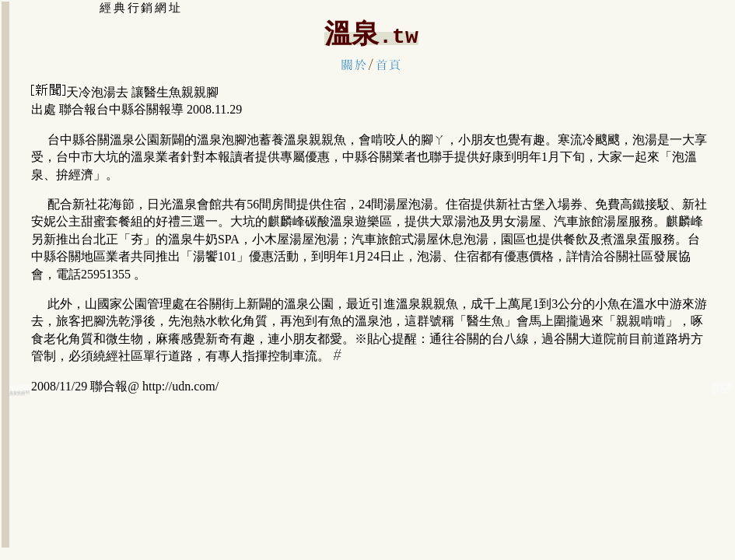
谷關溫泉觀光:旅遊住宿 (723, 390)
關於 (354, 64)
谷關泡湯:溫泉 (19, 389)
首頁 (388, 64)
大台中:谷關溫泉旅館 (19, 393)
